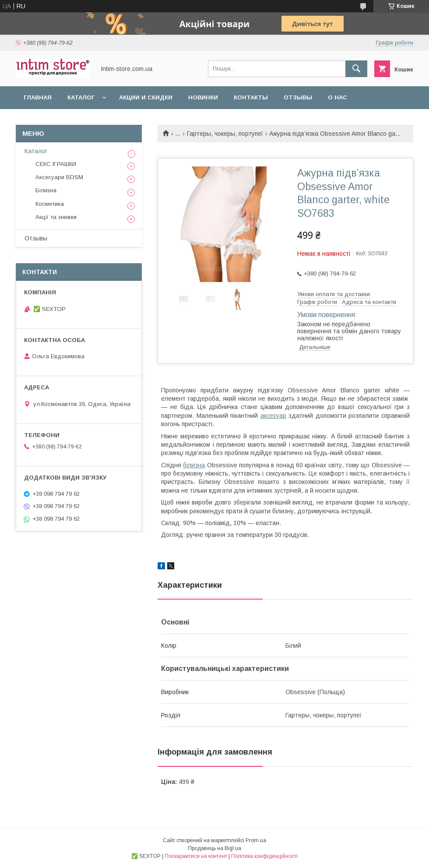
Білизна (46, 190)
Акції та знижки (56, 217)
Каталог (81, 97)
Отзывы (298, 97)
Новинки (203, 97)
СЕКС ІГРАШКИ (56, 164)
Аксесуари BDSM (59, 177)
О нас (338, 97)
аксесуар (273, 416)
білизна (194, 465)
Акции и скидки (146, 97)
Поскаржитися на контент (196, 856)
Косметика (50, 204)
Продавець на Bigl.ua (214, 848)
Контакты (251, 97)
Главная (38, 97)
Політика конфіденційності (264, 856)
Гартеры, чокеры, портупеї (225, 134)
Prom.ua (256, 840)
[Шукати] (356, 69)
